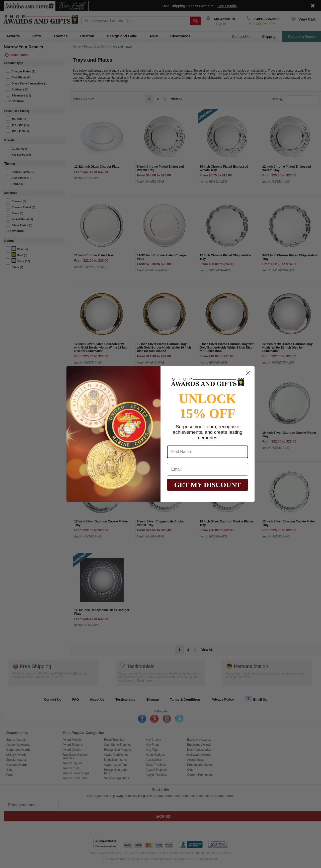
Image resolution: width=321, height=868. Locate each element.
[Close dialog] (248, 373)
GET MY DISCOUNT (207, 485)
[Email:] (208, 469)
